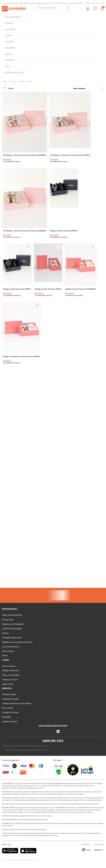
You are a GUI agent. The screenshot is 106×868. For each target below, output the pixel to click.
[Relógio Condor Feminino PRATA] (49, 274)
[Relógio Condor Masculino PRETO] (17, 274)
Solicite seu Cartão (27, 3)
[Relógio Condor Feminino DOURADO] (82, 274)
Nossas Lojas (62, 3)
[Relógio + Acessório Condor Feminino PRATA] (22, 338)
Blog (87, 3)
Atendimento (76, 3)
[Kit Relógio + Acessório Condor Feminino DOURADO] (25, 130)
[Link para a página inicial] (5, 81)
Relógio (22, 81)
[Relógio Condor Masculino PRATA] (65, 206)
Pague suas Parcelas (45, 3)
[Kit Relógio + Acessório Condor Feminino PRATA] (71, 130)
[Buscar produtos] (68, 8)
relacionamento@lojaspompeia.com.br (31, 783)
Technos (31, 81)
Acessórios (13, 81)
